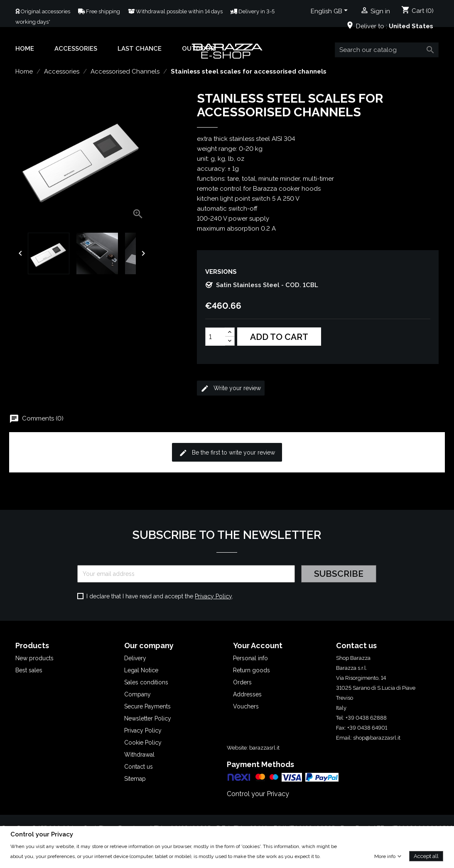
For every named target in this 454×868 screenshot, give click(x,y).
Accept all (426, 856)
